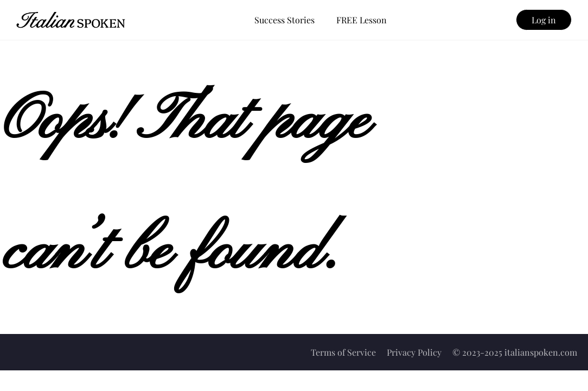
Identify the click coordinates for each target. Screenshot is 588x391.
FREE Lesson (362, 20)
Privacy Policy (414, 352)
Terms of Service (343, 352)
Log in (544, 20)
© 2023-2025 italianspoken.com (515, 352)
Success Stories (285, 20)
